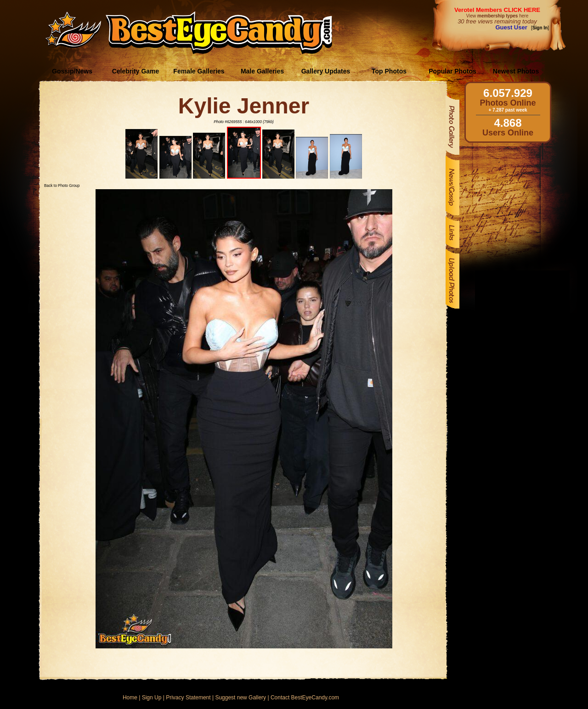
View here (497, 16)
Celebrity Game (136, 71)
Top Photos (389, 71)
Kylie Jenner (244, 106)
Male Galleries (262, 71)
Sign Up (152, 698)
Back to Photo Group (62, 186)
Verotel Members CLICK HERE (497, 10)
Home (130, 698)
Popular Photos (452, 71)
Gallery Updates (326, 71)
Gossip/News (72, 71)
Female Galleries (199, 71)
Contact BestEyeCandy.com (305, 698)
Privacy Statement (188, 698)
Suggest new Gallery (240, 698)
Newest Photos (516, 71)
